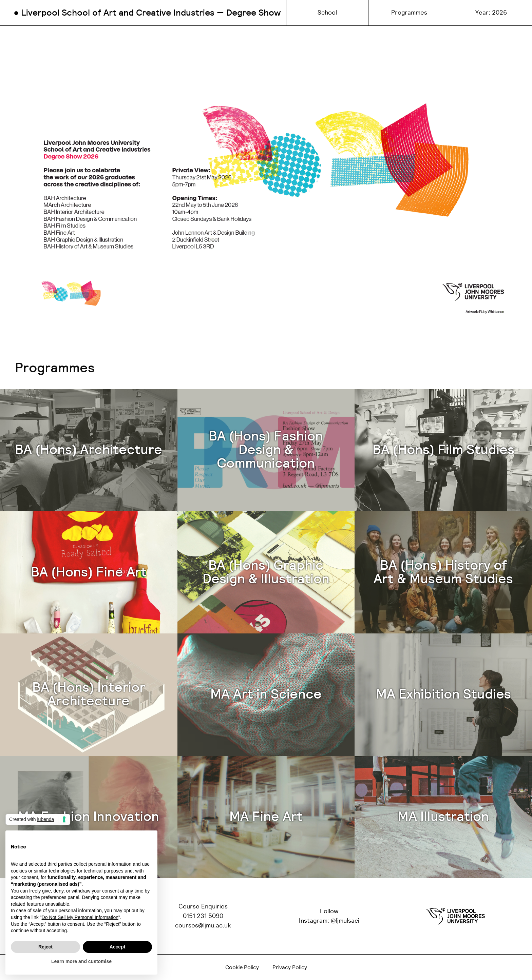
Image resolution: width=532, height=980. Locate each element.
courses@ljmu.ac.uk (203, 926)
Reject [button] (45, 947)
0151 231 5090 (203, 916)
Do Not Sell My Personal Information (80, 917)
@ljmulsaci (345, 921)
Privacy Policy (290, 967)
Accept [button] (118, 947)
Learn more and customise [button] (81, 961)
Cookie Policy (242, 967)
